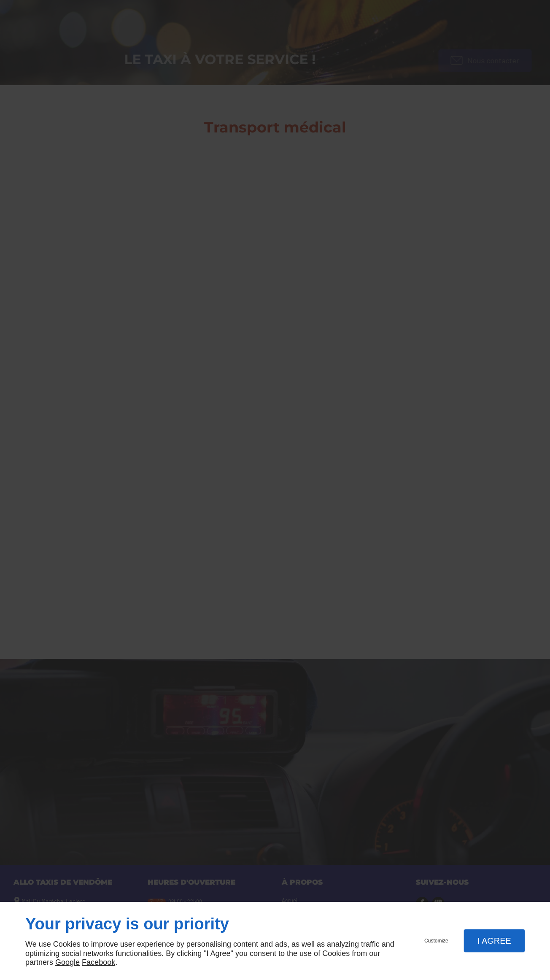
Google (67, 962)
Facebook (98, 962)
